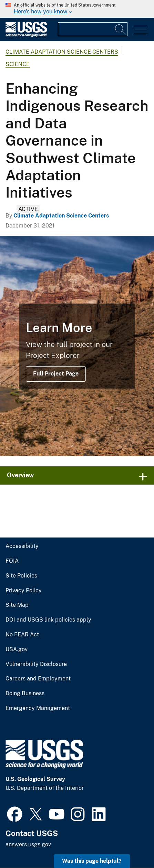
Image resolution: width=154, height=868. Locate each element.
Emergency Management (38, 708)
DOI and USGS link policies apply (48, 620)
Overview (20, 475)
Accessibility (22, 546)
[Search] (121, 29)
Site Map (17, 605)
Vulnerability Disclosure (36, 664)
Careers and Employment (38, 679)
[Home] (26, 35)
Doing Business (25, 694)
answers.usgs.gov (28, 844)
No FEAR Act (22, 635)
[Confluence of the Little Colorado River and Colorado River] (77, 346)
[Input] (93, 29)
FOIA (12, 561)
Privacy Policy (24, 591)
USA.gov (17, 649)
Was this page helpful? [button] (92, 861)
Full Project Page (56, 374)
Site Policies (21, 576)
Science (18, 64)
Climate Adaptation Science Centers (62, 52)
